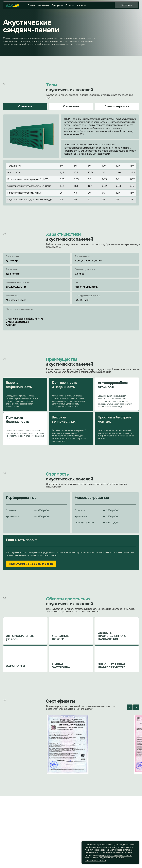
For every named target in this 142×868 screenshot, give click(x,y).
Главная (31, 5)
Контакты (81, 5)
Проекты (70, 5)
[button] (126, 5)
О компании (44, 5)
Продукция (57, 5)
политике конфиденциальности (104, 859)
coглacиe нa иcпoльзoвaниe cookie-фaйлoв (109, 856)
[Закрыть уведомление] (137, 843)
